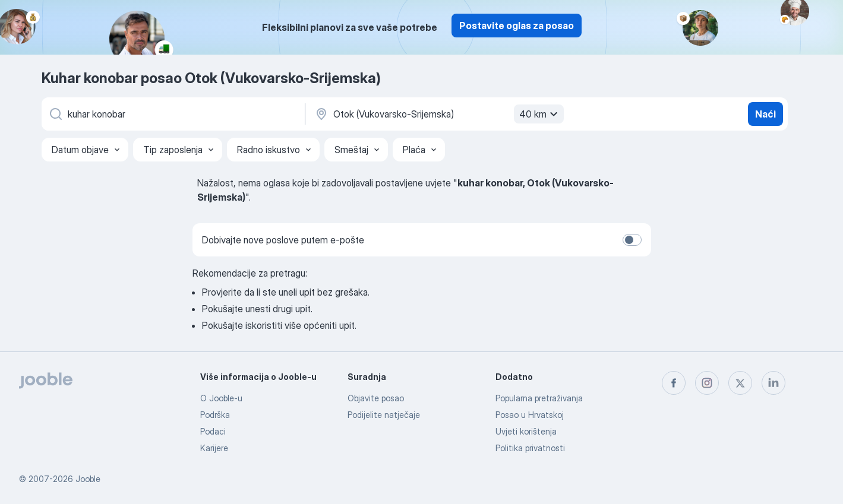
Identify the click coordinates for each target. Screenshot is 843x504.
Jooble (88, 479)
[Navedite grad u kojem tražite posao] (438, 114)
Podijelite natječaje (384, 415)
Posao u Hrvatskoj (530, 415)
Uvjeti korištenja (526, 431)
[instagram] (707, 383)
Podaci (213, 431)
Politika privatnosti (530, 448)
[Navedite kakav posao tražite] (172, 114)
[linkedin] (773, 383)
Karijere (214, 448)
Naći (765, 114)
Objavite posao (376, 398)
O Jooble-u (221, 398)
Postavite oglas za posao (517, 26)
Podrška (215, 415)
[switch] (632, 240)
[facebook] (674, 383)
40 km (540, 114)
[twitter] (740, 383)
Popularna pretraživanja (539, 398)
